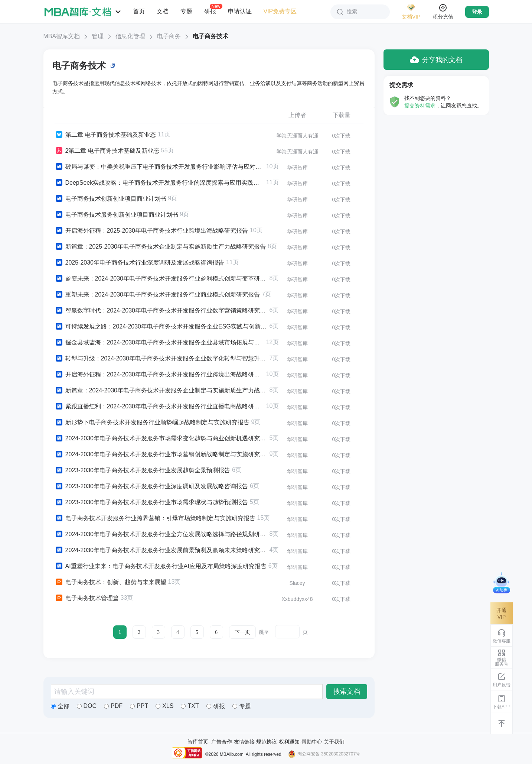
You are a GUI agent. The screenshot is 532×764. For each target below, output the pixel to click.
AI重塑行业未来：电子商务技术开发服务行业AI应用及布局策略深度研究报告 (161, 566)
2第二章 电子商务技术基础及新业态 (107, 151)
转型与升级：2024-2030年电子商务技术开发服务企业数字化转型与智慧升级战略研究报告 (161, 359)
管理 (98, 36)
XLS (164, 706)
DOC (87, 706)
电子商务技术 (210, 36)
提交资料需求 (420, 106)
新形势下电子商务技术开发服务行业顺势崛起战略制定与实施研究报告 (152, 423)
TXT (190, 706)
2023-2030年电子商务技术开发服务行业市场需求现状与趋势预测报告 (151, 502)
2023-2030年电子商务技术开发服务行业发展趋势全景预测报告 (143, 470)
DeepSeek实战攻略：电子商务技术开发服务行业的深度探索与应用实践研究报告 (159, 183)
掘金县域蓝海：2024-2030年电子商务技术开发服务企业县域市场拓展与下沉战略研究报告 (159, 343)
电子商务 (169, 36)
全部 (60, 706)
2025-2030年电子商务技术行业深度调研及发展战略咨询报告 (140, 263)
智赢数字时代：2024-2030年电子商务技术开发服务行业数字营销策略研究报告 (161, 311)
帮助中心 (312, 742)
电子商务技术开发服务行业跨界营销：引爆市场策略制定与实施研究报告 (155, 518)
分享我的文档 (436, 60)
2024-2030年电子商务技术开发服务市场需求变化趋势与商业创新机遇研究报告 (161, 438)
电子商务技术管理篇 (87, 598)
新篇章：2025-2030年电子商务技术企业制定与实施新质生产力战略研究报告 (160, 247)
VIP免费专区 (280, 11)
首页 (139, 11)
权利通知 (289, 742)
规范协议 (267, 742)
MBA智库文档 (62, 36)
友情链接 (244, 742)
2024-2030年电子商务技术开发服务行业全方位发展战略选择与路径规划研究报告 (161, 534)
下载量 (342, 115)
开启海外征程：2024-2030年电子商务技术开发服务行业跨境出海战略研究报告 (159, 375)
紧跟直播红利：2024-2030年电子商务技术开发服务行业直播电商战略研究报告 (159, 407)
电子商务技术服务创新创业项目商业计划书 (116, 215)
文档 (163, 11)
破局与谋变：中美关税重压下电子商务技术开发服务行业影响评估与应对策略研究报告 (159, 167)
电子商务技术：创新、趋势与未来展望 (110, 582)
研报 (210, 11)
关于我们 (334, 742)
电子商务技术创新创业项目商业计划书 (110, 199)
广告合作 (222, 742)
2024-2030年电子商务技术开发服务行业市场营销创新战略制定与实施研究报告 (161, 454)
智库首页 (198, 742)
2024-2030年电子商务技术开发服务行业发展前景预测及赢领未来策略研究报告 (161, 550)
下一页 (242, 632)
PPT (139, 706)
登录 (477, 12)
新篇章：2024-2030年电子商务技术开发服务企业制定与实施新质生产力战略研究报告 (161, 391)
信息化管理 (130, 36)
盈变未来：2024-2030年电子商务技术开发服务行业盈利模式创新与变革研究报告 (161, 279)
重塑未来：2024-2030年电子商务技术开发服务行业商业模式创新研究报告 (157, 295)
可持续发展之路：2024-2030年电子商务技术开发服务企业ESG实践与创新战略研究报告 (161, 327)
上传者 (297, 115)
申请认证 (240, 11)
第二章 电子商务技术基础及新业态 (105, 135)
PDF (113, 706)
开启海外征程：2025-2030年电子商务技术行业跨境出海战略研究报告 (151, 231)
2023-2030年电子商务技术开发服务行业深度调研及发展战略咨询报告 (151, 486)
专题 (186, 11)
